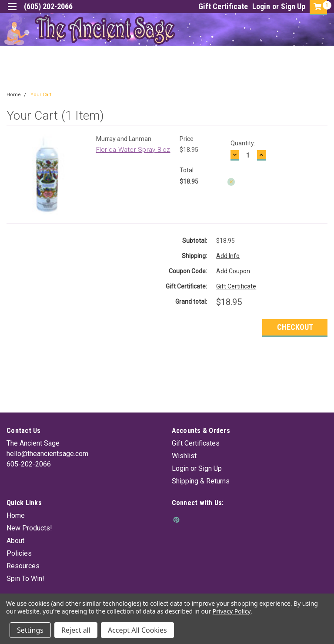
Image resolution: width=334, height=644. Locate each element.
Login (261, 6)
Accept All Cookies (137, 630)
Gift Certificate (223, 6)
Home (14, 95)
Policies (19, 553)
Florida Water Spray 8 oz (133, 150)
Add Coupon (233, 271)
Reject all (76, 630)
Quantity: (243, 143)
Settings (30, 630)
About (15, 541)
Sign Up (293, 6)
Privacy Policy (232, 611)
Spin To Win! (25, 579)
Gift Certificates (196, 443)
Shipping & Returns (201, 481)
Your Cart (41, 95)
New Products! (29, 528)
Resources (23, 566)
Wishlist (184, 456)
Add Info (228, 256)
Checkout (295, 327)
